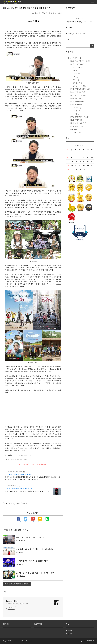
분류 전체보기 (75, 58)
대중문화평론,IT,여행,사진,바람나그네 (17, 604)
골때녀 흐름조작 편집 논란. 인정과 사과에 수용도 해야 (35, 573)
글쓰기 (70, 634)
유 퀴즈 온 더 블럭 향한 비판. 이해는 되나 (30, 538)
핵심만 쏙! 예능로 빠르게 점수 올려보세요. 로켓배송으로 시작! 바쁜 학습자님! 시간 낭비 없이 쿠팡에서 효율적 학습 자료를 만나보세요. (33, 478)
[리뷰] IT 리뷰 (77, 64)
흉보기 (74, 130)
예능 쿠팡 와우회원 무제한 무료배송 (18, 475)
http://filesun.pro (11, 486)
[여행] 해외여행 (77, 105)
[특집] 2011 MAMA (78, 98)
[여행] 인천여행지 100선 (80, 117)
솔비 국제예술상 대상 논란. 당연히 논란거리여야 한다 (35, 549)
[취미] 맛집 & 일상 (78, 123)
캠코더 (76, 74)
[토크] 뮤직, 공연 (77, 92)
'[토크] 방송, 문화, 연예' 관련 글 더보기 (17, 584)
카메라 (76, 70)
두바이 (76, 114)
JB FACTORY (90, 641)
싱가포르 (76, 108)
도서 (75, 77)
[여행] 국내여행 (77, 102)
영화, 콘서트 (78, 83)
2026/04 (80, 145)
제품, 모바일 (78, 67)
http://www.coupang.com (13, 472)
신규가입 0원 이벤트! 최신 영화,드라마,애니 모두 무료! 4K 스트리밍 (27, 492)
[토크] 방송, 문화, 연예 (41, 13)
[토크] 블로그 (76, 126)
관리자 (70, 630)
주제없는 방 (75, 133)
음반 (75, 80)
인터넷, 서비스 (79, 86)
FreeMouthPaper (13, 601)
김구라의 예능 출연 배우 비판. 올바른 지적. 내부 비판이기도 (26, 8)
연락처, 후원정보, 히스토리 (77, 34)
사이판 (76, 111)
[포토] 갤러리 (76, 120)
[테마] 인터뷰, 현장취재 (80, 89)
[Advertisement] (33, 408)
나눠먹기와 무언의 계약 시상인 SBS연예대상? (32, 561)
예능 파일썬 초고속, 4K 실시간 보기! (18, 489)
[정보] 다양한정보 (78, 95)
